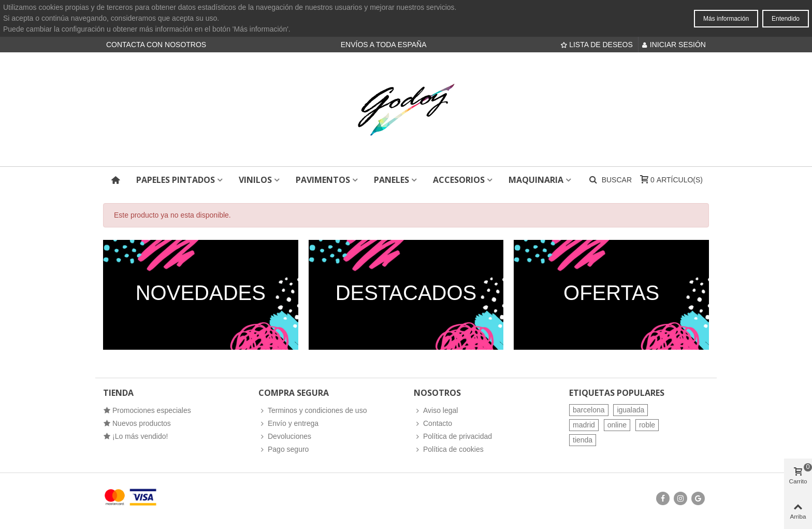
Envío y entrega (288, 424)
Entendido (786, 19)
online (617, 425)
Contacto (433, 424)
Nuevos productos (137, 424)
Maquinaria (536, 180)
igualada (630, 410)
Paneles (392, 180)
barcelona (589, 410)
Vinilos (255, 180)
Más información (726, 19)
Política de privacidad (453, 437)
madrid (584, 425)
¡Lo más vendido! (135, 437)
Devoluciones (285, 437)
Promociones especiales (147, 411)
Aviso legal (436, 411)
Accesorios (459, 180)
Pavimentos (323, 180)
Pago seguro (284, 449)
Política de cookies (449, 449)
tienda (583, 440)
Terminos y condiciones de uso (313, 411)
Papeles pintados (176, 180)
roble (647, 425)
